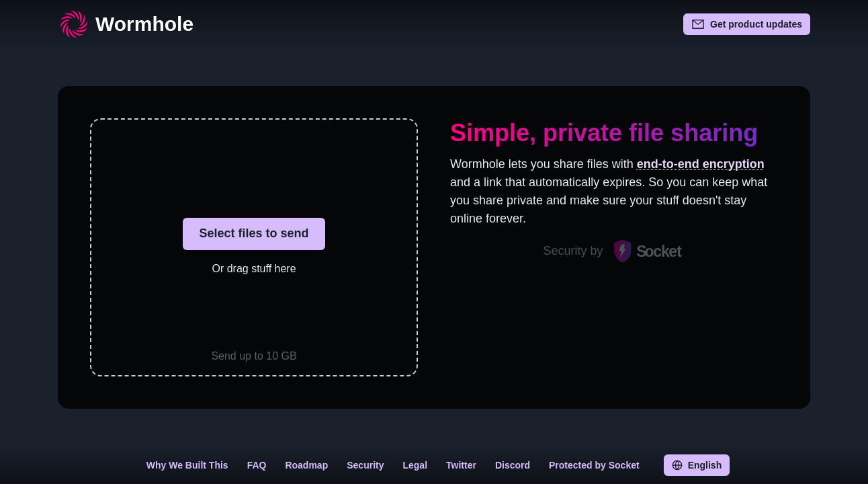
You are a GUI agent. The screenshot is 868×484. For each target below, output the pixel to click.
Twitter (461, 465)
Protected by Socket (594, 465)
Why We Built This (187, 465)
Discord (513, 465)
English (697, 465)
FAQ (257, 465)
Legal (415, 465)
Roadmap (306, 465)
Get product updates (747, 24)
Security (365, 465)
